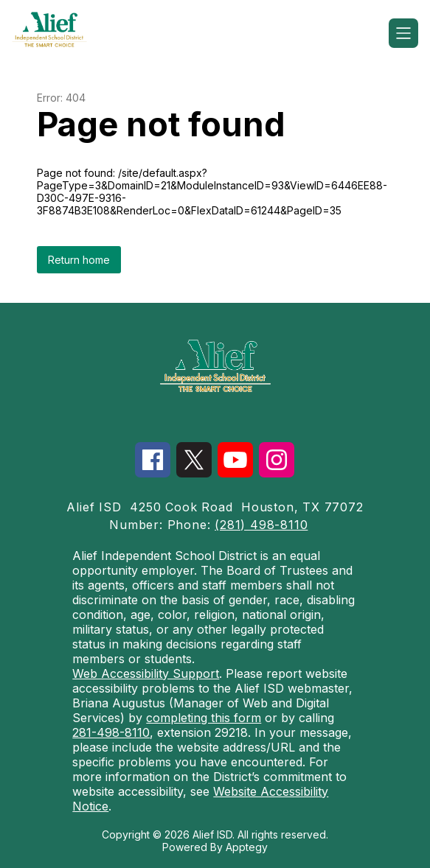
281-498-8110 (111, 732)
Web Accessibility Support (146, 673)
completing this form (204, 718)
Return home (79, 260)
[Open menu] (403, 33)
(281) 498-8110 (261, 525)
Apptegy (247, 847)
